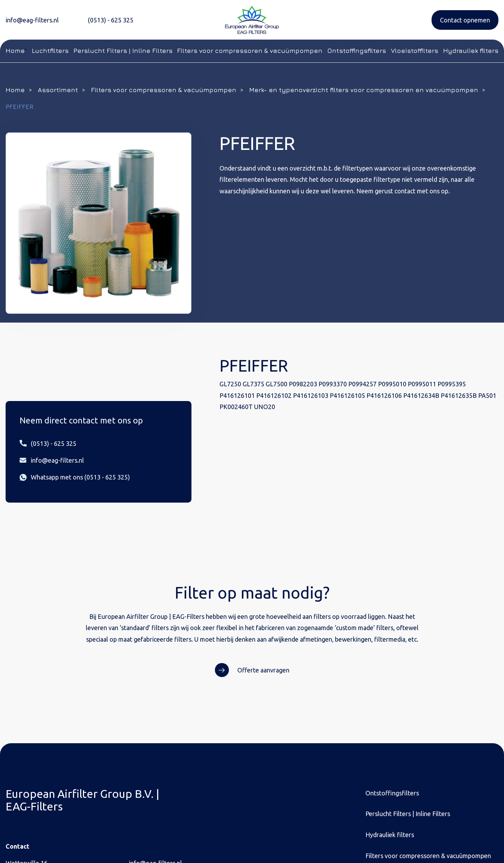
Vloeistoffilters (415, 51)
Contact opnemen (465, 20)
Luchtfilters (50, 51)
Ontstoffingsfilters (357, 51)
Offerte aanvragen (263, 670)
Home (15, 51)
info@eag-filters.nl (32, 20)
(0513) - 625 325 (111, 20)
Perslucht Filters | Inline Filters (123, 51)
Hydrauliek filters (471, 51)
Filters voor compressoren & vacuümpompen (250, 51)
